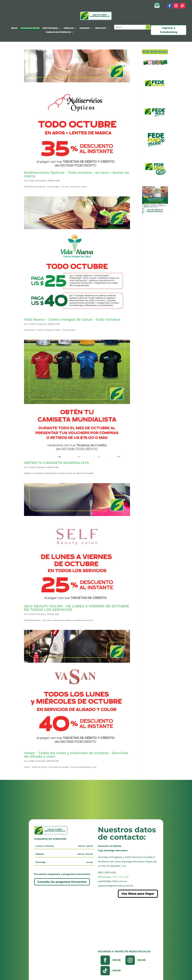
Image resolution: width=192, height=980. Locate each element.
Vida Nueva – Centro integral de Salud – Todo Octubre (72, 319)
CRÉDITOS (69, 28)
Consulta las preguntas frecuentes (62, 882)
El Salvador (42, 181)
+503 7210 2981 (113, 877)
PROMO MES (54, 181)
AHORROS (84, 28)
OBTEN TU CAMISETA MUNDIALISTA (57, 463)
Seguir (117, 960)
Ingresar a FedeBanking (169, 30)
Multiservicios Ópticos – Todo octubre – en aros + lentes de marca (77, 174)
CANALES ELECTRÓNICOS (58, 32)
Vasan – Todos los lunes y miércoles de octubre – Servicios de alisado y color (76, 755)
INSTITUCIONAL (50, 28)
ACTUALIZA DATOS (30, 28)
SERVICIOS (100, 28)
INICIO (14, 28)
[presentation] (18, 975)
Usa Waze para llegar (138, 894)
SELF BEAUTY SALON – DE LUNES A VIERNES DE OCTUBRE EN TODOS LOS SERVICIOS (77, 608)
